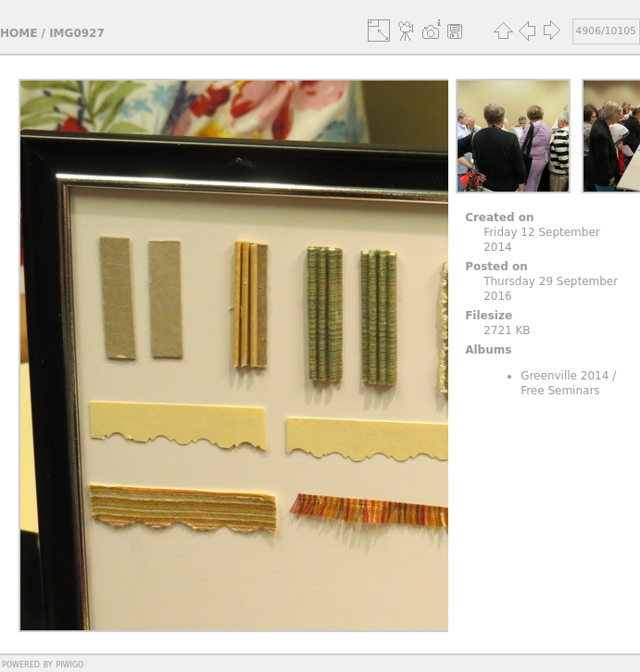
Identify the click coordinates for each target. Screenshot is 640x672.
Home (19, 33)
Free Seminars (560, 391)
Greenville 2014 (565, 376)
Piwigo (69, 664)
